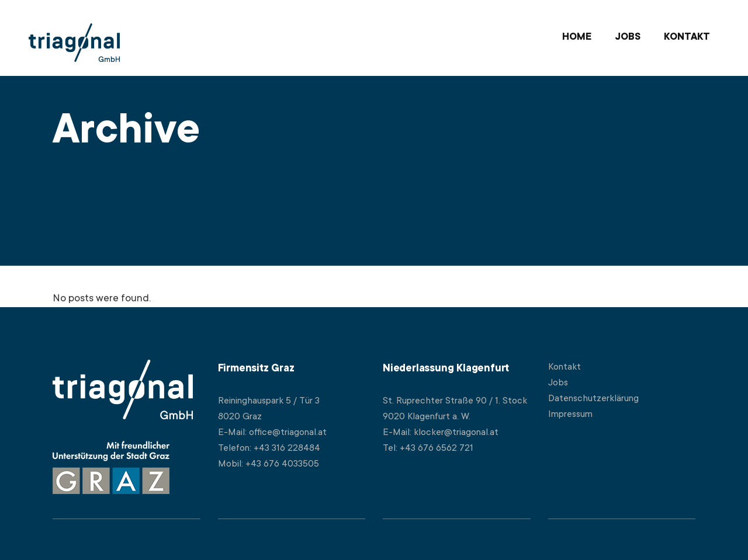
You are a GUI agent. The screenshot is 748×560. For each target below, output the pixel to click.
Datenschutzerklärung (593, 399)
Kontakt (565, 367)
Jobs (558, 383)
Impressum (570, 415)
